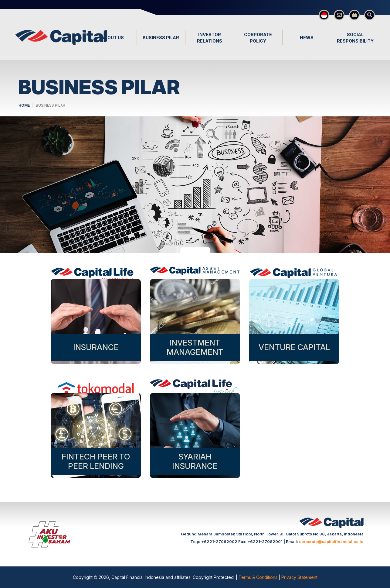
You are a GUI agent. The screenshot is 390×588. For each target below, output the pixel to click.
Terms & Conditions (259, 577)
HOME (24, 105)
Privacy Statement (299, 577)
